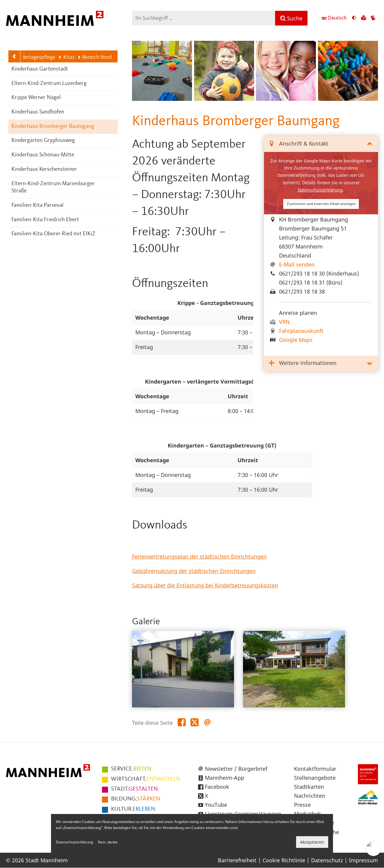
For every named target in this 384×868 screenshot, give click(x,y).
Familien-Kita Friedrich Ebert (45, 220)
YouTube (216, 805)
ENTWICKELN (146, 779)
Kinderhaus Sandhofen (38, 112)
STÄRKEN (136, 799)
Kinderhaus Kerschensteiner (44, 169)
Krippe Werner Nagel (36, 98)
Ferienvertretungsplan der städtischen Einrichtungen (199, 556)
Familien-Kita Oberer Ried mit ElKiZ (53, 234)
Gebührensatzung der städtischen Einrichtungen (194, 571)
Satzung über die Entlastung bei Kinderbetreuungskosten (205, 585)
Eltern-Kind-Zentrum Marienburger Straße (53, 188)
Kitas (66, 57)
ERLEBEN (133, 809)
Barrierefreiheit (237, 860)
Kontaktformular (315, 769)
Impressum (363, 860)
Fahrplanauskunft (301, 331)
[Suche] (291, 18)
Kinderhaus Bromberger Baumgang (53, 127)
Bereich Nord (94, 57)
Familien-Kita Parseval (37, 205)
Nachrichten (310, 796)
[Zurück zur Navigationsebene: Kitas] (14, 56)
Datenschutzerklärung (320, 190)
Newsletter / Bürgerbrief (236, 769)
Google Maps (296, 340)
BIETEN (131, 769)
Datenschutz (327, 860)
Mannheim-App (225, 778)
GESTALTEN (134, 789)
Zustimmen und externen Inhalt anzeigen (321, 204)
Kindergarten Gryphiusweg (43, 141)
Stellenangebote (315, 778)
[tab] (321, 144)
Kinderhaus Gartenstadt (40, 69)
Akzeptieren (312, 842)
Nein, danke (108, 842)
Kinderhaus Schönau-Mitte (43, 155)
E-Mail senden (297, 264)
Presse (302, 805)
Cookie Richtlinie (284, 860)
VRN (284, 322)
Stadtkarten (309, 787)
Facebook (217, 787)
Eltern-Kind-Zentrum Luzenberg (49, 84)
